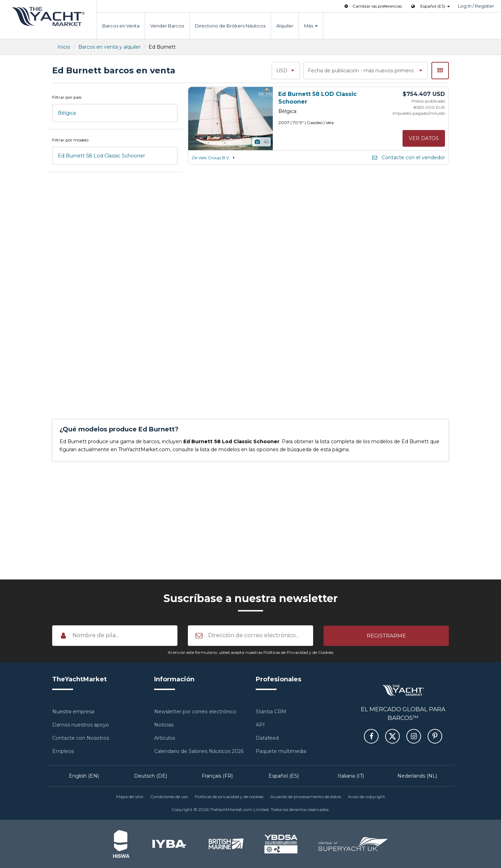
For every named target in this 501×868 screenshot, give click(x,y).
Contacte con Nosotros (81, 738)
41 (261, 142)
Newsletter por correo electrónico (195, 712)
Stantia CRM (271, 712)
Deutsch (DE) (150, 776)
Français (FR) (217, 776)
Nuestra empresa (73, 712)
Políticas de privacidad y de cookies (229, 797)
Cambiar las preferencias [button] (372, 6)
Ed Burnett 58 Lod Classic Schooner (101, 156)
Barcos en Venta (121, 26)
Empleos (63, 751)
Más (311, 26)
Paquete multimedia (281, 751)
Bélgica (67, 113)
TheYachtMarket (48, 17)
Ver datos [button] (424, 138)
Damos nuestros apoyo (81, 725)
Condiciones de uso (169, 797)
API (260, 725)
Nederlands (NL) (417, 776)
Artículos (165, 738)
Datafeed (267, 738)
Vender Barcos (167, 26)
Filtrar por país (67, 97)
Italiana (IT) (351, 776)
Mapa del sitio (130, 797)
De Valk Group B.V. (214, 158)
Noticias (164, 725)
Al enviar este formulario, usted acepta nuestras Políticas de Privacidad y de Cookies (250, 652)
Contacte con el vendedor (408, 157)
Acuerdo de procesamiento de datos (306, 797)
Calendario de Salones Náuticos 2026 (199, 751)
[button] (386, 635)
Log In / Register (476, 6)
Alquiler (285, 26)
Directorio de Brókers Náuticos (230, 26)
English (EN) (84, 776)
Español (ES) (284, 776)
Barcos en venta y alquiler (109, 47)
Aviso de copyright (367, 797)
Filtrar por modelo (70, 140)
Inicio (64, 47)
